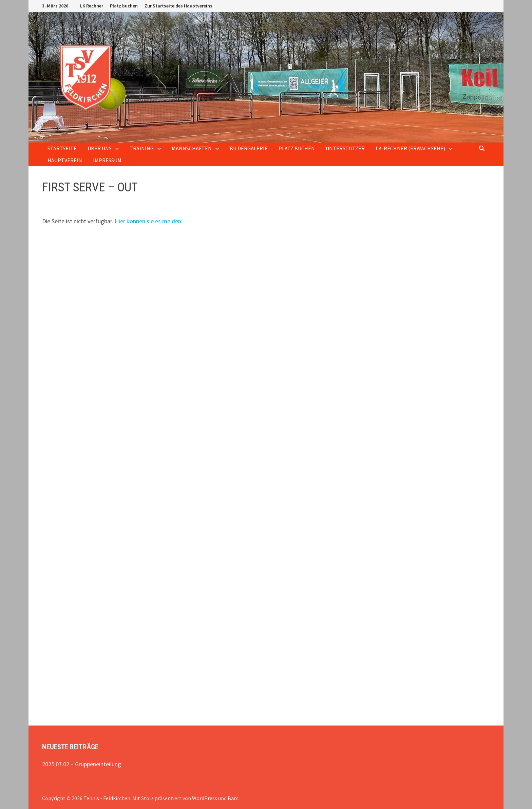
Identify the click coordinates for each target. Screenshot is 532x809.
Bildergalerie (249, 148)
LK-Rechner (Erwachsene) (410, 148)
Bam (233, 798)
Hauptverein (65, 160)
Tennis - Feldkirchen (107, 798)
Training (142, 148)
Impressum (107, 160)
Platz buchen (124, 6)
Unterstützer (345, 148)
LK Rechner (92, 6)
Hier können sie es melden (148, 221)
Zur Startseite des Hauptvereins (178, 6)
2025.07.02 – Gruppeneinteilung (82, 764)
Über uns (100, 148)
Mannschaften (192, 148)
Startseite (62, 148)
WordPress (205, 798)
